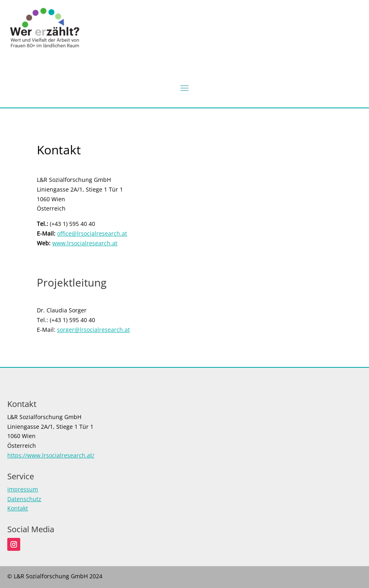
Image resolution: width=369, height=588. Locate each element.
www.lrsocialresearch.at (85, 243)
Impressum (23, 489)
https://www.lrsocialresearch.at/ (51, 455)
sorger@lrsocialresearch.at (93, 330)
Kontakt (18, 508)
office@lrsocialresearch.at (92, 233)
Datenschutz (24, 499)
